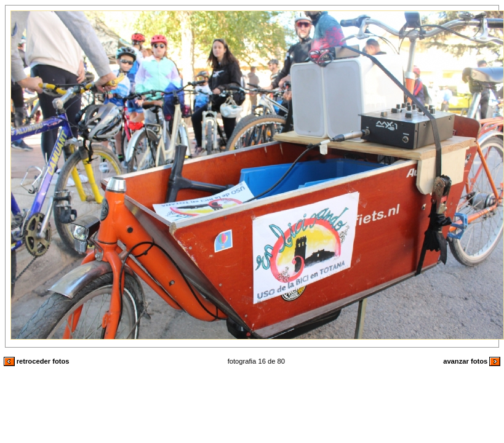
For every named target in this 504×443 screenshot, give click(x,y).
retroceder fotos (37, 361)
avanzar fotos (472, 361)
